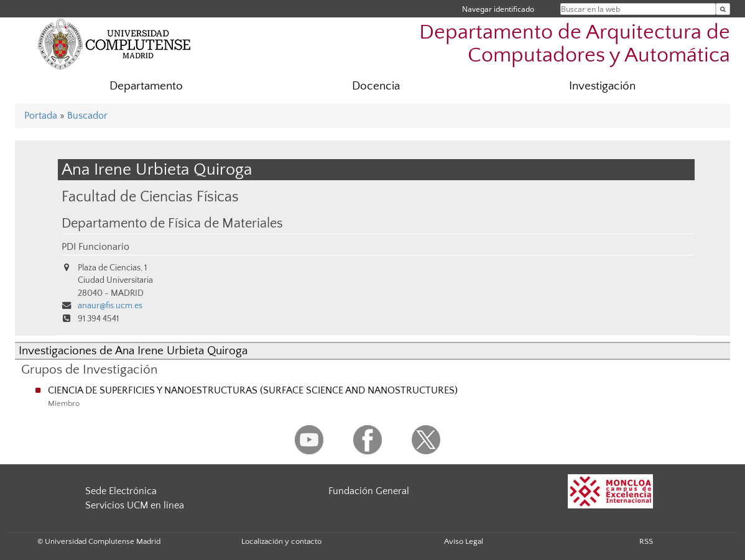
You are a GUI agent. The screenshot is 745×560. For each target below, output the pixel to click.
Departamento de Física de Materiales (172, 224)
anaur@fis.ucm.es (110, 306)
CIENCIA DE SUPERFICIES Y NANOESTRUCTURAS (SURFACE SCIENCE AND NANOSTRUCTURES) (253, 390)
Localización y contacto (281, 541)
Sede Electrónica (121, 491)
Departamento (146, 86)
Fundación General (369, 491)
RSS (646, 541)
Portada (41, 116)
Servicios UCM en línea (135, 505)
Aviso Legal (464, 541)
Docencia (376, 86)
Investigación (602, 86)
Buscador (87, 116)
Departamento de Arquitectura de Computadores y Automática (575, 44)
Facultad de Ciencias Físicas (150, 197)
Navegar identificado (498, 9)
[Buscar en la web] (723, 9)
